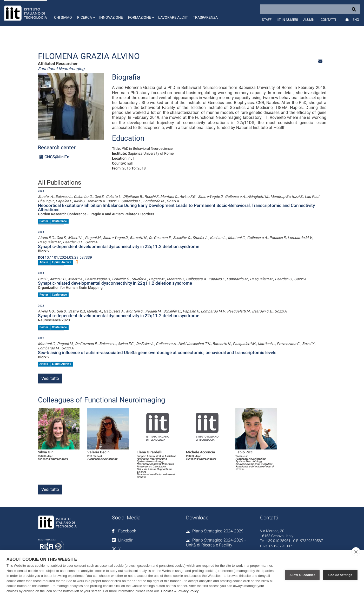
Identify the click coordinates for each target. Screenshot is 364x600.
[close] (356, 552)
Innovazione (111, 17)
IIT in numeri (287, 20)
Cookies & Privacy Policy (180, 591)
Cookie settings (340, 575)
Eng (356, 20)
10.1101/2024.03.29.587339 (65, 257)
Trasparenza (205, 17)
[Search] (310, 9)
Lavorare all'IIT (173, 17)
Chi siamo (63, 17)
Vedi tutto (50, 378)
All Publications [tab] (59, 183)
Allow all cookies (302, 575)
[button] (86, 13)
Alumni (309, 20)
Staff (267, 20)
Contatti (328, 20)
